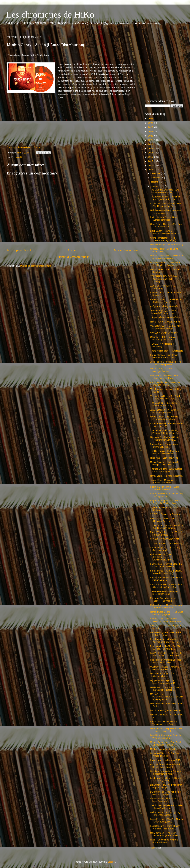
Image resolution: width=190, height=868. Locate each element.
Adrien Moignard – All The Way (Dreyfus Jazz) (165, 549)
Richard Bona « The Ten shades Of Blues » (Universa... (166, 606)
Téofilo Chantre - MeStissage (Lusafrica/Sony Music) (164, 452)
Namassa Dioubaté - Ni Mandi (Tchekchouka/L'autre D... (165, 439)
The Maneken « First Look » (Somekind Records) (164, 404)
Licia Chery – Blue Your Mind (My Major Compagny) (166, 786)
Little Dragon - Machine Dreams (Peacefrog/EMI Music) (165, 773)
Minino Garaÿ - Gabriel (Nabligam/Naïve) (161, 370)
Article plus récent (19, 250)
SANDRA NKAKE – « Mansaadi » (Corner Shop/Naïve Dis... (166, 586)
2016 (151, 157)
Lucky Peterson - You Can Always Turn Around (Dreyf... (166, 820)
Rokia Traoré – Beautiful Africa (165, 322)
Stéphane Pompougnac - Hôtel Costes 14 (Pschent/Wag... (165, 502)
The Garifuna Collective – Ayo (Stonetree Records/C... (165, 191)
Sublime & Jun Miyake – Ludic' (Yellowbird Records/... (165, 488)
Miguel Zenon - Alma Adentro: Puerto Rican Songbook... (165, 418)
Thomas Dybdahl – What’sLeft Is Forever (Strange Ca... (166, 470)
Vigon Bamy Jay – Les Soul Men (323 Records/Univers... (166, 327)
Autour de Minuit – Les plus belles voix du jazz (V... (167, 425)
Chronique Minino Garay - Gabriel (24, 147)
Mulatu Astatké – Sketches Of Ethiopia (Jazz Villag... (164, 463)
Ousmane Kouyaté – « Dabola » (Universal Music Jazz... (166, 668)
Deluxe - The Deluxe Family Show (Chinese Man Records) (166, 257)
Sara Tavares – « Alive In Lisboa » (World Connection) (166, 572)
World (19, 157)
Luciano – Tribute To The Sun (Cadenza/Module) (165, 755)
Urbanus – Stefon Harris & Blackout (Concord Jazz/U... (165, 338)
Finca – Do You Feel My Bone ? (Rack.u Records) (165, 841)
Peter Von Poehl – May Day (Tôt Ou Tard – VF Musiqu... (166, 647)
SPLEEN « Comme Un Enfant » (165, 514)
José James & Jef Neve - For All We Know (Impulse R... (166, 363)
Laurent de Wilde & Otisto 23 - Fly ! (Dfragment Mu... (167, 495)
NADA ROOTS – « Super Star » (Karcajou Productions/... (166, 689)
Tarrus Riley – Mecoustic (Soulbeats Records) (162, 481)
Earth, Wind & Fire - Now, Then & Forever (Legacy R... (166, 533)
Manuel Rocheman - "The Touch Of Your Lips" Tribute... (166, 743)
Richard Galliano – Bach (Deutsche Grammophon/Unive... (162, 557)
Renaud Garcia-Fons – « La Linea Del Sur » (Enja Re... (167, 613)
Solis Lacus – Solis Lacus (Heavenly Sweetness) (163, 520)
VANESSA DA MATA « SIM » (164, 333)
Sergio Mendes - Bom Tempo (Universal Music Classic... (164, 356)
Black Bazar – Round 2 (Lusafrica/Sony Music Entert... (166, 232)
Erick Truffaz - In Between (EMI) (166, 760)
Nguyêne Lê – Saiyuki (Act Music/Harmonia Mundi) (163, 682)
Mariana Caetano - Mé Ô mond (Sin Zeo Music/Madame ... (165, 264)
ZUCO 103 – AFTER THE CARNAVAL (163, 287)
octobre (155, 182)
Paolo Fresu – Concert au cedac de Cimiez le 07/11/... (166, 661)
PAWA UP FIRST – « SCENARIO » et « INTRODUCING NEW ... (166, 654)
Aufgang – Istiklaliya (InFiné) (164, 306)
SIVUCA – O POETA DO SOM (165, 539)
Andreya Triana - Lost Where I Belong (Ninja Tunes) (165, 766)
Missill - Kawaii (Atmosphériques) (166, 710)
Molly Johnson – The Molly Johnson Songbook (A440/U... (166, 834)
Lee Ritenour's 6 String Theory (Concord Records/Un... (165, 827)
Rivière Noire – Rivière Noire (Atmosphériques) (164, 219)
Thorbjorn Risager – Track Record (167, 351)
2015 (151, 161)
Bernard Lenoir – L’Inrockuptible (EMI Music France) (165, 301)
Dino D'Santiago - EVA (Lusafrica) (167, 245)
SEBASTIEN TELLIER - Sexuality (166, 543)
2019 (151, 144)
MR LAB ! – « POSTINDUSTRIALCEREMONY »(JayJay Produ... (167, 697)
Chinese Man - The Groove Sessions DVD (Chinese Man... (166, 620)
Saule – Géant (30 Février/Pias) (165, 317)
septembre (156, 186)
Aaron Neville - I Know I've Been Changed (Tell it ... (166, 384)
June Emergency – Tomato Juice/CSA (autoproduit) (163, 312)
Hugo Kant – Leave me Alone (164, 458)
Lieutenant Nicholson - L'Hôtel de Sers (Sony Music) (166, 779)
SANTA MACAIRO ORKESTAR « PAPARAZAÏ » (166, 579)
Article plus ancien (126, 250)
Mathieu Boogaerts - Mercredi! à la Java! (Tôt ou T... (166, 634)
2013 (151, 170)
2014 (151, 165)
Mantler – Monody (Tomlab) (163, 749)
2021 (151, 136)
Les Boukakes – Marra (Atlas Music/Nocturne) (164, 800)
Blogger (112, 862)
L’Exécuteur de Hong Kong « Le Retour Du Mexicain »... (165, 793)
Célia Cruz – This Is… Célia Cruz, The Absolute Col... (167, 225)
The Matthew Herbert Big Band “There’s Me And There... (165, 397)
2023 (151, 127)
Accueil (72, 250)
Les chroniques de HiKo (50, 15)
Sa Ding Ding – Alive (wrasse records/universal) (164, 593)
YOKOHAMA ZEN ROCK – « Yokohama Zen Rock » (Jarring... (164, 279)
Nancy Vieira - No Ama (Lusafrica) (167, 476)
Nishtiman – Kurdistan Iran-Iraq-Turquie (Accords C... (166, 212)
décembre (156, 173)
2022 (151, 132)
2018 (151, 148)
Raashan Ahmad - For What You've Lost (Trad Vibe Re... (165, 641)
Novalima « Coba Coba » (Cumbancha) (162, 675)
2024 (151, 123)
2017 (151, 153)
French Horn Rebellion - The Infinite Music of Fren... (164, 377)
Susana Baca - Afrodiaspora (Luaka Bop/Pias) (164, 445)
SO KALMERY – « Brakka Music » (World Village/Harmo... (167, 527)
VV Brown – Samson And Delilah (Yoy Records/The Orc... (166, 205)
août (153, 848)
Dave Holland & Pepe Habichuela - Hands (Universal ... (166, 730)
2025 (151, 119)
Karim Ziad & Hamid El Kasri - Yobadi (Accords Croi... (165, 723)
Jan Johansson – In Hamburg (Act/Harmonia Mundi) (164, 411)
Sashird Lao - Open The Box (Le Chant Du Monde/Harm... (166, 565)
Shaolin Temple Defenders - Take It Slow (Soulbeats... (166, 807)
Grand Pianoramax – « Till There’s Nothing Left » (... (164, 239)
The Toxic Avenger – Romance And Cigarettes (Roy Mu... (165, 198)
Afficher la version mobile (72, 257)
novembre (156, 178)
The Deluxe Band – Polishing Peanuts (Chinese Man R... (164, 432)
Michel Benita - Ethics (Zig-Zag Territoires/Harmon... (165, 814)
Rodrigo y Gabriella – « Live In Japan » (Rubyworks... (165, 599)
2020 (151, 140)
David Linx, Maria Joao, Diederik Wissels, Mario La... (166, 737)
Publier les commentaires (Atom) (36, 266)
